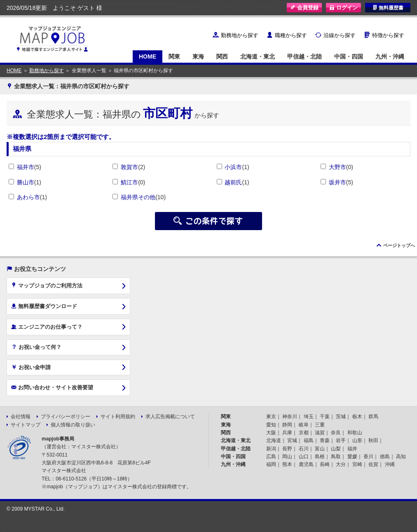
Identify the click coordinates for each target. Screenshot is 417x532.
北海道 (274, 440)
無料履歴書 (388, 8)
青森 (325, 440)
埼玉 (309, 417)
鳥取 (336, 457)
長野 (287, 449)
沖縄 (390, 464)
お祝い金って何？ (36, 347)
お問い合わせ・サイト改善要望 (52, 387)
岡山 (287, 457)
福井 (352, 449)
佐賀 (373, 464)
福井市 (26, 167)
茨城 (341, 417)
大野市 (337, 167)
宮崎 (357, 464)
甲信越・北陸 (305, 56)
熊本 (287, 464)
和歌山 (355, 433)
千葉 (325, 417)
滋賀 (320, 433)
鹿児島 (306, 464)
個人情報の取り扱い (73, 425)
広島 (271, 457)
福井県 (22, 149)
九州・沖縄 (390, 56)
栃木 (357, 417)
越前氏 (233, 182)
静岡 (287, 425)
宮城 (292, 440)
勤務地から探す (240, 35)
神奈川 (290, 417)
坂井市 (337, 182)
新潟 (271, 449)
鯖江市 (129, 182)
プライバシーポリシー (66, 417)
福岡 (271, 464)
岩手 (341, 440)
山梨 (336, 449)
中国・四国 (349, 56)
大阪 (271, 433)
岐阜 (304, 425)
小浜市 (233, 167)
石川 (304, 449)
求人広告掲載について (170, 417)
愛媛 (352, 457)
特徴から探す (388, 35)
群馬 (373, 417)
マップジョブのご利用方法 (47, 285)
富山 (320, 449)
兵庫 (287, 433)
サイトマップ (26, 425)
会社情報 (21, 417)
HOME (148, 56)
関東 (174, 56)
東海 (198, 56)
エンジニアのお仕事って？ (47, 327)
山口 (304, 457)
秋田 (373, 440)
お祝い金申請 (31, 367)
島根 (320, 457)
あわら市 (28, 197)
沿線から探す (340, 35)
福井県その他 (138, 197)
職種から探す (291, 35)
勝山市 (26, 182)
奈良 (336, 433)
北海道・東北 (258, 56)
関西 (222, 56)
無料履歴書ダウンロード (44, 306)
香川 (368, 457)
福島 (309, 440)
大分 (341, 464)
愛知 (271, 425)
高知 (401, 457)
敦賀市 (129, 167)
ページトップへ (399, 245)
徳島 (385, 457)
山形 (357, 440)
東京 (271, 417)
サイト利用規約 (118, 417)
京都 (304, 433)
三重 (320, 425)
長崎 (325, 464)
